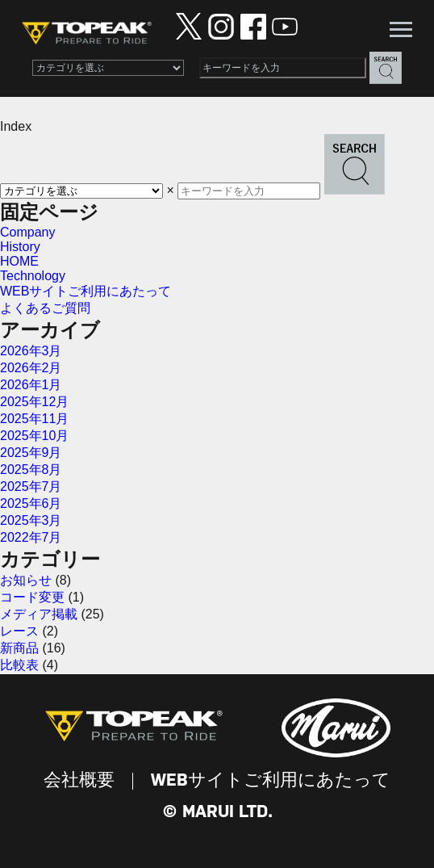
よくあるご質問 (45, 308)
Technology (33, 276)
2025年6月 (31, 503)
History (20, 247)
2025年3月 (31, 520)
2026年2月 (31, 368)
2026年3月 (31, 351)
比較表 (19, 665)
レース (19, 631)
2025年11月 (34, 419)
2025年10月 (34, 436)
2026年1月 (31, 385)
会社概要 (79, 781)
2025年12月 (34, 402)
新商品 (19, 648)
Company (27, 232)
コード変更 (32, 597)
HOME (19, 261)
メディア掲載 (39, 614)
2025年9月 (31, 453)
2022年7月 (31, 537)
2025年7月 (31, 486)
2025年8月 (31, 470)
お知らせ (26, 580)
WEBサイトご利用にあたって (86, 291)
